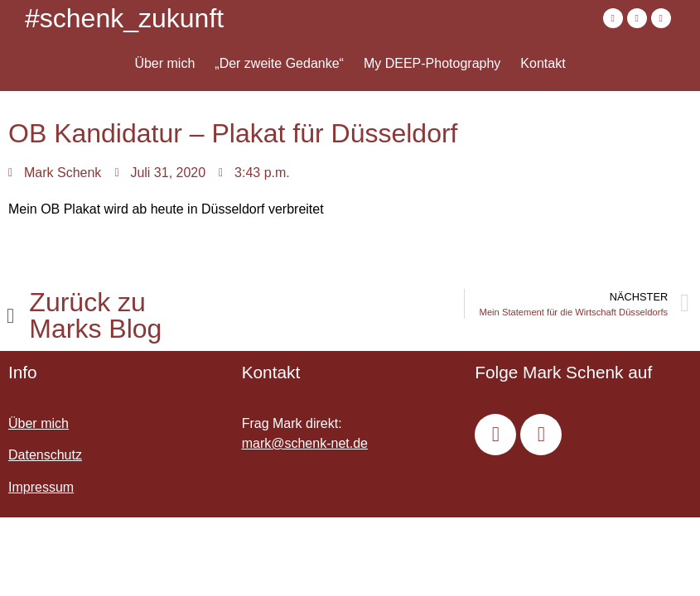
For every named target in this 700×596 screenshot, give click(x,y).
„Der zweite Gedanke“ (279, 63)
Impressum (41, 487)
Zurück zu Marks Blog (95, 315)
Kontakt (543, 63)
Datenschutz (45, 455)
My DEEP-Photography (432, 63)
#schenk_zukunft (124, 18)
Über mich (164, 63)
